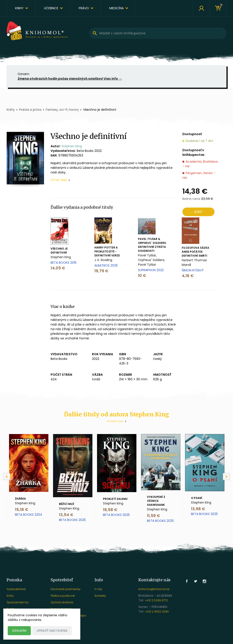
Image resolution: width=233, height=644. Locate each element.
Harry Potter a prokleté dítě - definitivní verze (107, 251)
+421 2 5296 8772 (157, 600)
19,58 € (110, 510)
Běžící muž (67, 504)
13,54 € (66, 515)
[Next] (226, 477)
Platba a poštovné (63, 596)
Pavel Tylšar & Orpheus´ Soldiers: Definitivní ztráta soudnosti (152, 245)
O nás (98, 589)
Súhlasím (19, 631)
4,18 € (188, 276)
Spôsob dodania (62, 602)
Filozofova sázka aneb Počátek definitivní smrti (195, 252)
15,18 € (22, 509)
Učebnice (51, 8)
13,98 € (198, 509)
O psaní (197, 498)
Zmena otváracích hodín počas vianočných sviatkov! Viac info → (70, 79)
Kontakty (100, 596)
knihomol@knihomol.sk (154, 589)
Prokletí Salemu (115, 499)
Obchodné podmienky (66, 589)
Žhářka (20, 499)
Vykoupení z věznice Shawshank (156, 501)
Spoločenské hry (18, 602)
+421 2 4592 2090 (157, 612)
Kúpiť (198, 212)
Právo (84, 8)
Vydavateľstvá (16, 589)
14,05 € (58, 268)
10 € (142, 275)
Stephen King (72, 146)
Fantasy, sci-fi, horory (62, 110)
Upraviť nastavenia (52, 631)
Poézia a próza (30, 110)
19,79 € (101, 271)
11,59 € (153, 516)
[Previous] (7, 477)
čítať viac (59, 180)
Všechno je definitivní (59, 251)
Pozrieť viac (115, 421)
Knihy (19, 8)
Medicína (116, 8)
